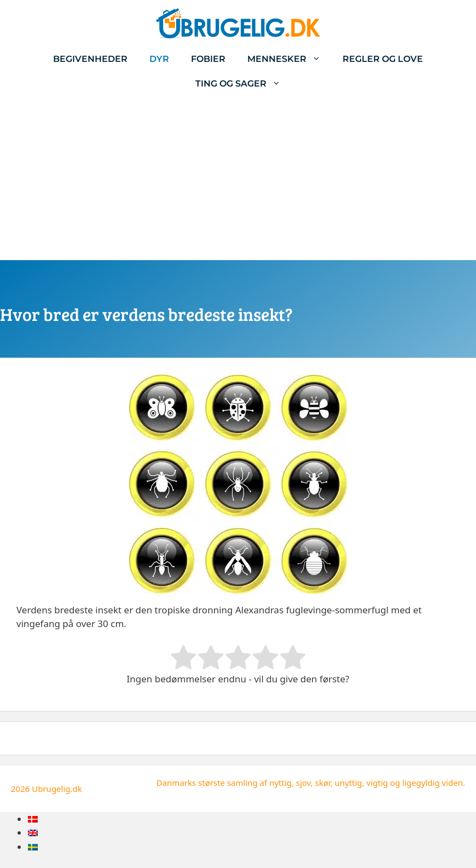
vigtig (377, 783)
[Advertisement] (238, 178)
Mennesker (289, 59)
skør (323, 783)
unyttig (349, 783)
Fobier (208, 59)
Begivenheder (90, 59)
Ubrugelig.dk (57, 789)
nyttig (280, 783)
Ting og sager (243, 84)
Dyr (159, 59)
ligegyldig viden (433, 783)
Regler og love (383, 59)
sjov (303, 783)
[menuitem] (33, 819)
